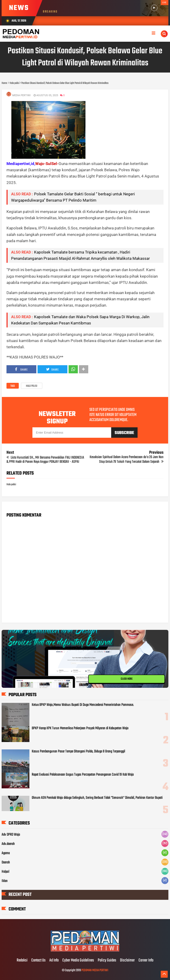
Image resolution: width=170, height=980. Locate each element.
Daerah (6, 863)
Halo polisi (32, 386)
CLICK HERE (127, 679)
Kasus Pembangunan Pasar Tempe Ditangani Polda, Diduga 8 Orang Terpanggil (78, 752)
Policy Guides (107, 961)
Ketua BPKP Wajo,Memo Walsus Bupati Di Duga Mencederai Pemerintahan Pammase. (83, 705)
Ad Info (54, 961)
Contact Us (38, 961)
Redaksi (22, 961)
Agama (6, 853)
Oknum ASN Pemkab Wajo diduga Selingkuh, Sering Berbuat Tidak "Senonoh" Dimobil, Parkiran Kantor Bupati (97, 798)
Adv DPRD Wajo (11, 835)
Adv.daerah (8, 844)
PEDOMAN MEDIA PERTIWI (95, 970)
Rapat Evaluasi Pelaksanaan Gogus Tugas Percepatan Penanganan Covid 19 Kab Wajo (83, 775)
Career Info (146, 961)
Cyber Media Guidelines (78, 961)
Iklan (5, 881)
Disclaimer (127, 961)
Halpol (5, 872)
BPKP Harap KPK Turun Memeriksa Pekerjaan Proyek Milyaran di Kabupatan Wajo (80, 728)
